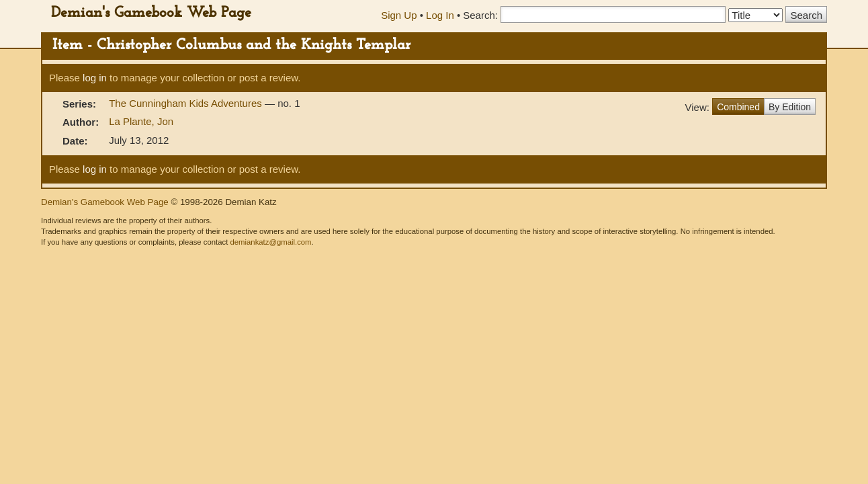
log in (95, 78)
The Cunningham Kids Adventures (187, 103)
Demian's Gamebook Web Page (151, 13)
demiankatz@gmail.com (270, 242)
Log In (440, 15)
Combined (738, 107)
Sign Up (399, 15)
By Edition (790, 107)
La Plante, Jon (141, 121)
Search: (480, 15)
